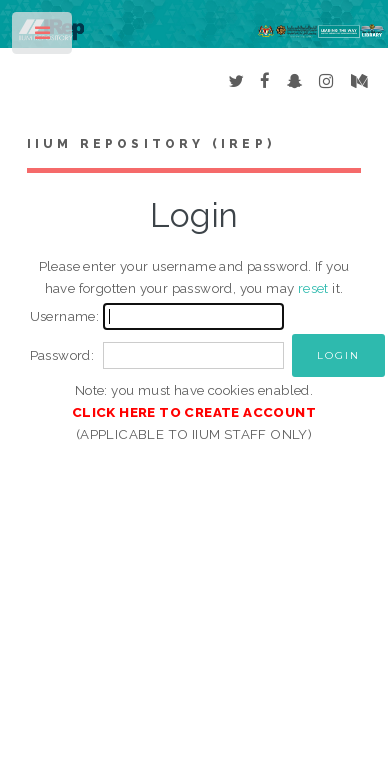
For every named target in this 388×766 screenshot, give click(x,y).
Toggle (43, 37)
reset (313, 288)
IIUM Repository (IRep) (151, 144)
